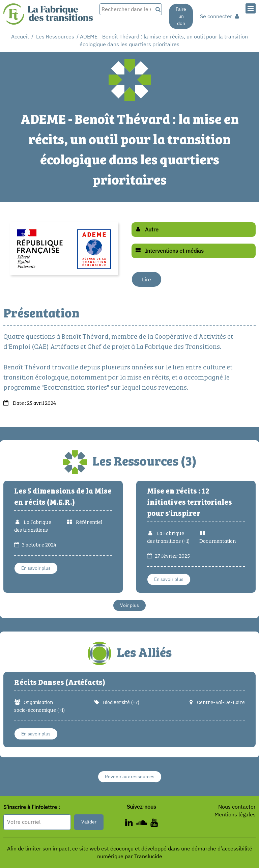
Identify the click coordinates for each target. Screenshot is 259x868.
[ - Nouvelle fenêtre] (131, 824)
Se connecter (219, 16)
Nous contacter (237, 807)
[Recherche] (157, 9)
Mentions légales (235, 814)
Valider (89, 822)
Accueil (20, 36)
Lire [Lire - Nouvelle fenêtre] (147, 279)
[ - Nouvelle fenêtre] (143, 824)
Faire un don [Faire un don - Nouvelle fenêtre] (181, 16)
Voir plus (129, 605)
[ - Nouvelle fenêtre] (154, 824)
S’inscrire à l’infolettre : (32, 807)
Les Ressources (55, 36)
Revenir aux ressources (130, 777)
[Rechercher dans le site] (126, 9)
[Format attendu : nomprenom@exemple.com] (37, 822)
